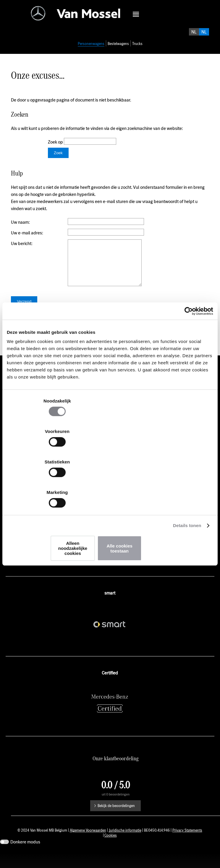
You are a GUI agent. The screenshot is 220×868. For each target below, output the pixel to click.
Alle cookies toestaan (179, 503)
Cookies (111, 851)
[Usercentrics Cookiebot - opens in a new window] (187, 360)
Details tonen (187, 482)
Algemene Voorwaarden (88, 846)
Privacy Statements (187, 846)
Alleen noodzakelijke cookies (109, 503)
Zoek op (56, 148)
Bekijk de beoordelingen (116, 821)
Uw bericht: (22, 250)
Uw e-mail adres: (27, 239)
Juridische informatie (125, 846)
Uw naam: (20, 229)
